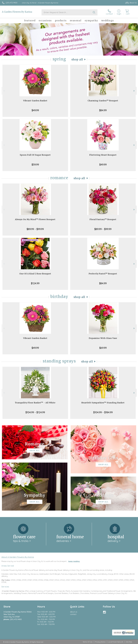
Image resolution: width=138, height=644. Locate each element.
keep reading (74, 561)
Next (134, 91)
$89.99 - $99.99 (35, 229)
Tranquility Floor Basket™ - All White (35, 403)
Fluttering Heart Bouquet (103, 155)
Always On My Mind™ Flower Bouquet (35, 219)
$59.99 (35, 165)
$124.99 (35, 283)
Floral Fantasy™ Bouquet (103, 219)
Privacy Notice (100, 642)
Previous (4, 91)
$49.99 (35, 110)
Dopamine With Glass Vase (103, 338)
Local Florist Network (116, 642)
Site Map (129, 642)
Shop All (77, 59)
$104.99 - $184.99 (103, 412)
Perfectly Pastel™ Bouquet (103, 274)
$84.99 (103, 110)
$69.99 (103, 348)
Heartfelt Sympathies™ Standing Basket (103, 403)
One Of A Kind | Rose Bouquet (35, 274)
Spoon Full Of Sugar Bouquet (35, 155)
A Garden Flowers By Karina (17, 12)
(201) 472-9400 (11, 3)
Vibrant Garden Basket (35, 101)
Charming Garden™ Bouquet (103, 101)
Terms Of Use (88, 642)
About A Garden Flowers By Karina (18, 557)
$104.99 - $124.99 (35, 412)
